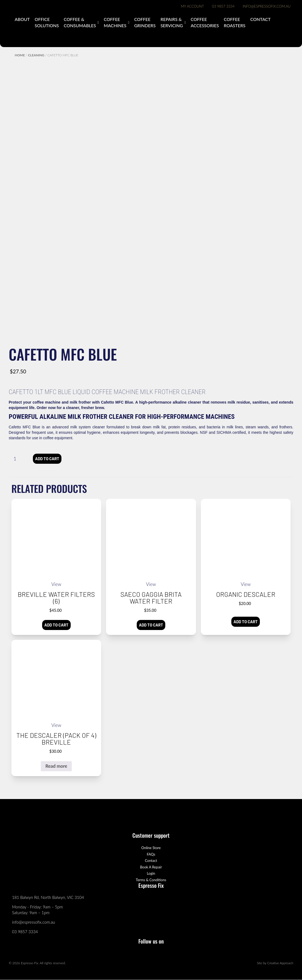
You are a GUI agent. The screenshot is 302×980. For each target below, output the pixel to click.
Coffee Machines (115, 22)
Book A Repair (151, 867)
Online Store (151, 848)
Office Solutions (47, 22)
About (22, 19)
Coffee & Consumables (80, 22)
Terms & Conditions (151, 880)
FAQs (151, 854)
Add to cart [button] (56, 625)
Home (20, 55)
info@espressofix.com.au (267, 6)
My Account (192, 6)
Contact (261, 19)
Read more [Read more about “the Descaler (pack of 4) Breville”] (56, 766)
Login (151, 874)
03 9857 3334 (223, 6)
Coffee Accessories (205, 22)
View (56, 584)
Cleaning (36, 55)
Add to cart (47, 459)
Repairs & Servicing (172, 22)
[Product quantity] (17, 459)
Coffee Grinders (145, 22)
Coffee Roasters (235, 22)
